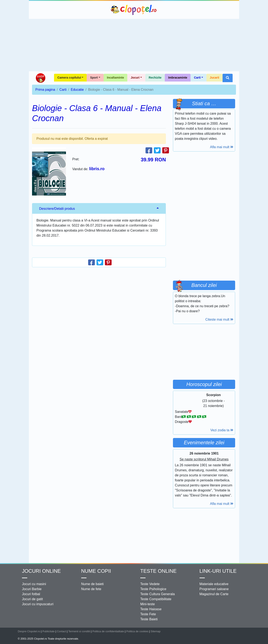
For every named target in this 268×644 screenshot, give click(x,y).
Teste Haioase (151, 609)
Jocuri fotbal (31, 594)
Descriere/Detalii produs (57, 209)
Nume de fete (91, 589)
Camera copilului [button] (69, 78)
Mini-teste (148, 604)
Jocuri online (41, 571)
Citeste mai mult (219, 319)
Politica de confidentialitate (108, 631)
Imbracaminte (178, 78)
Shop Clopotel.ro (40, 78)
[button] (228, 78)
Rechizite (155, 78)
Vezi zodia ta (222, 430)
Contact (62, 631)
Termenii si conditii (79, 631)
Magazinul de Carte (214, 594)
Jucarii (215, 78)
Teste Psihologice (153, 589)
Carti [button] (197, 78)
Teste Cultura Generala (158, 594)
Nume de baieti (93, 584)
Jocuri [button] (135, 78)
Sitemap (155, 631)
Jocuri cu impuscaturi (38, 604)
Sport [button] (94, 78)
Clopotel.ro (134, 10)
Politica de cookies (137, 631)
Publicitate (48, 631)
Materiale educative (214, 584)
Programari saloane (214, 589)
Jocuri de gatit (32, 599)
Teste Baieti (149, 619)
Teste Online (158, 571)
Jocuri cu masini (34, 584)
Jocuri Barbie (32, 589)
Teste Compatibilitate (156, 599)
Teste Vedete (150, 584)
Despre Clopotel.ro (29, 631)
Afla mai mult (222, 147)
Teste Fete (148, 614)
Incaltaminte (116, 78)
